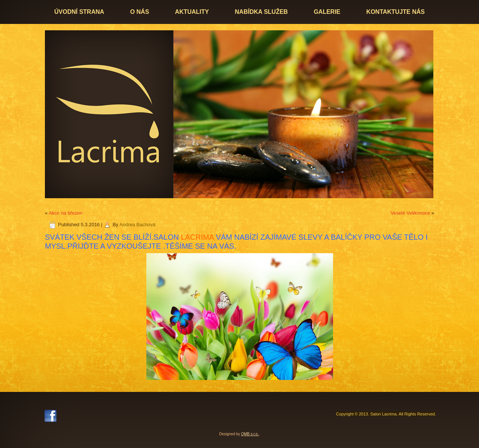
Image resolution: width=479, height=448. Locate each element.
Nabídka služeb (262, 12)
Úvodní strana (79, 12)
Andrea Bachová (137, 225)
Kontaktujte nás (396, 12)
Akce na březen (65, 213)
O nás (140, 12)
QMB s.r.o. (250, 434)
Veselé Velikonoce (411, 213)
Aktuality (192, 12)
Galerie (327, 12)
